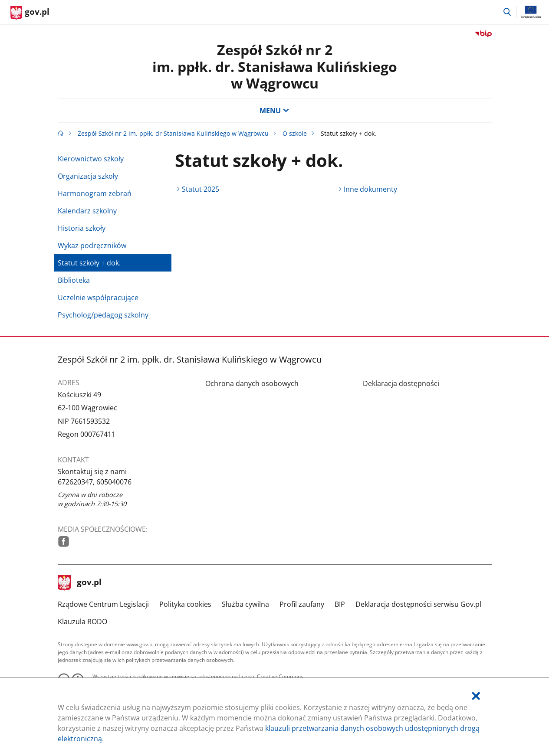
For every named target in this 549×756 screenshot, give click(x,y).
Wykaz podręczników (92, 245)
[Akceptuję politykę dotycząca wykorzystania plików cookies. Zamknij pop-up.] (476, 696)
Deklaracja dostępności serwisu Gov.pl (418, 604)
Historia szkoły (82, 228)
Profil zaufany (302, 604)
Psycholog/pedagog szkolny (103, 315)
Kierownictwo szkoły (91, 159)
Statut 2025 (201, 189)
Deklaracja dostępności (401, 383)
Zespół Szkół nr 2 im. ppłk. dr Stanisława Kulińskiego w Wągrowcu (173, 133)
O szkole (295, 133)
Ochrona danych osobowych (252, 383)
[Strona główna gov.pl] (30, 13)
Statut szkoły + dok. (89, 263)
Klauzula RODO (82, 622)
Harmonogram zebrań (95, 193)
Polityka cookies (185, 604)
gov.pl (80, 583)
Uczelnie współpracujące (98, 298)
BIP (340, 604)
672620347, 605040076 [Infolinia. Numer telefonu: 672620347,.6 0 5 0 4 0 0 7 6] (95, 482)
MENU (274, 111)
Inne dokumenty (370, 189)
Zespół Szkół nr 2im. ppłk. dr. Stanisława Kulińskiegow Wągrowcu (275, 66)
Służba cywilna (245, 604)
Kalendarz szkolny (87, 211)
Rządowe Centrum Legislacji (103, 604)
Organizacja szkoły (88, 176)
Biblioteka (74, 280)
